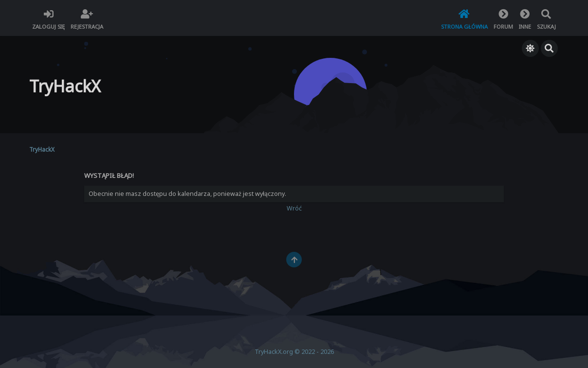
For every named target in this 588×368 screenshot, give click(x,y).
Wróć (294, 208)
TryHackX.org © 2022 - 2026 (294, 352)
